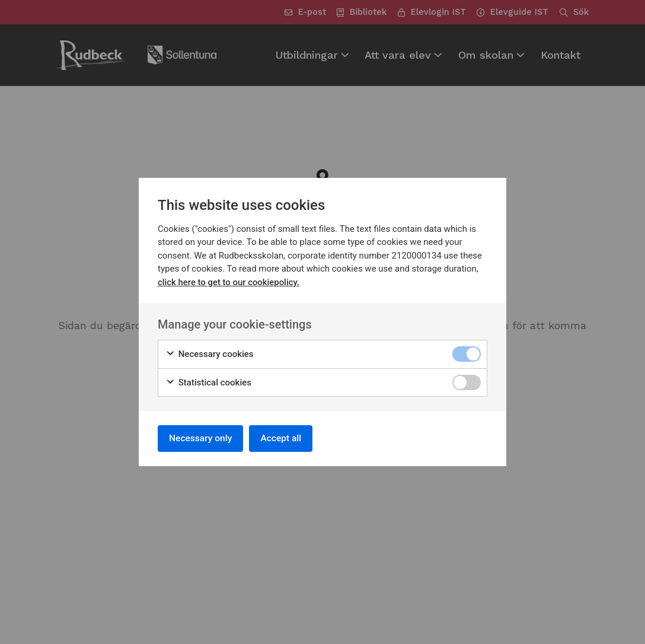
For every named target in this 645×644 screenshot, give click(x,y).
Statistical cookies (208, 382)
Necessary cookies (210, 353)
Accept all (287, 438)
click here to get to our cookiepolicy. (229, 281)
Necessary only (202, 438)
